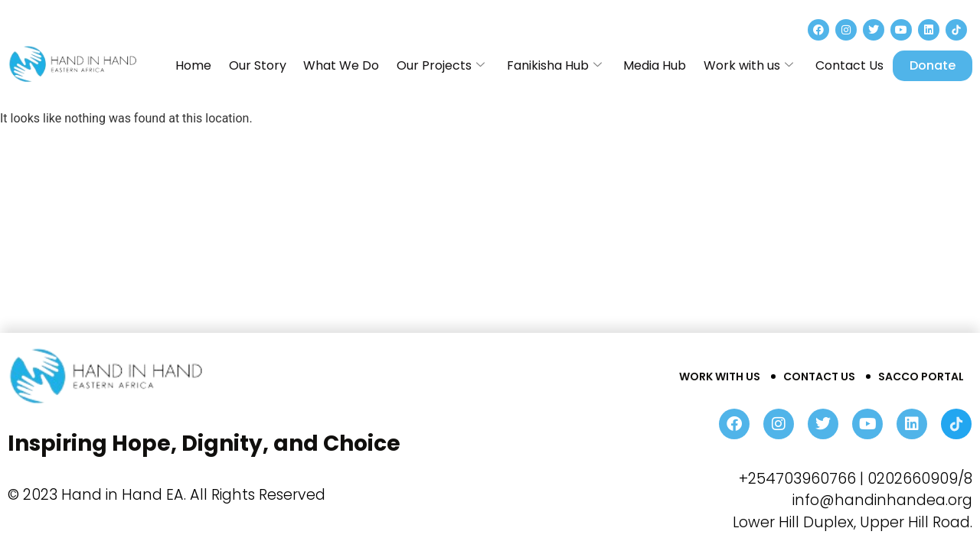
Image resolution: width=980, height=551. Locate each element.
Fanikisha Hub (571, 65)
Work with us (755, 65)
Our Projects (463, 65)
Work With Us (720, 377)
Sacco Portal (921, 377)
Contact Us (851, 65)
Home (231, 65)
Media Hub (667, 65)
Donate (933, 65)
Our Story (290, 65)
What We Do (369, 65)
